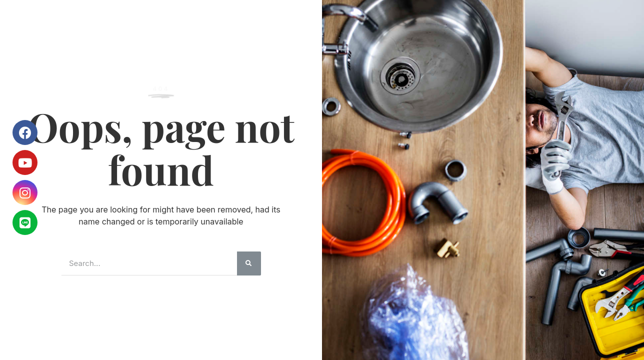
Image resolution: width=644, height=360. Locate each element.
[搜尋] (249, 263)
